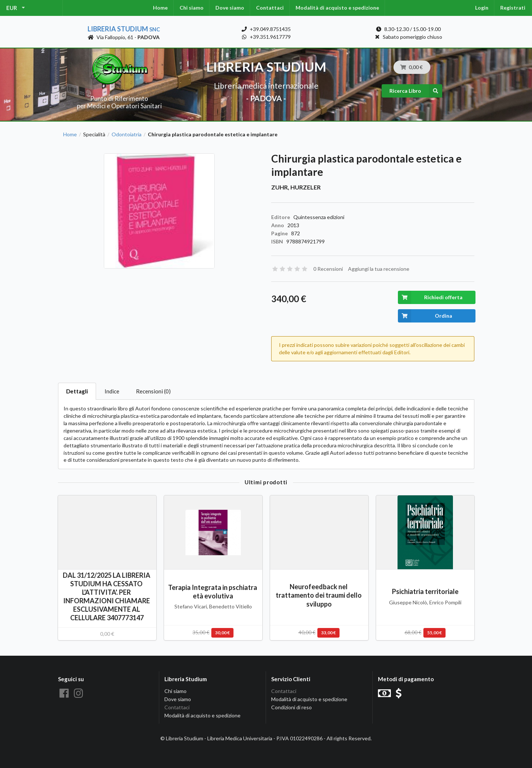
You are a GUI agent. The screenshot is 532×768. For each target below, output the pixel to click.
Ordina (425, 316)
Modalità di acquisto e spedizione (337, 8)
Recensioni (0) (153, 391)
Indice (112, 391)
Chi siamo (192, 8)
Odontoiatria (127, 134)
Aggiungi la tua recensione (379, 269)
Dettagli (77, 391)
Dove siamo (230, 8)
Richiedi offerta (430, 297)
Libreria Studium (124, 29)
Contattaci (270, 8)
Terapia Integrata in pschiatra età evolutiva (213, 592)
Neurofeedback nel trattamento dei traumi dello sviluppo (319, 595)
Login (482, 8)
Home (160, 8)
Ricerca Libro (416, 91)
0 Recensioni (328, 269)
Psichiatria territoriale (425, 591)
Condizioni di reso (291, 707)
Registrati (513, 8)
